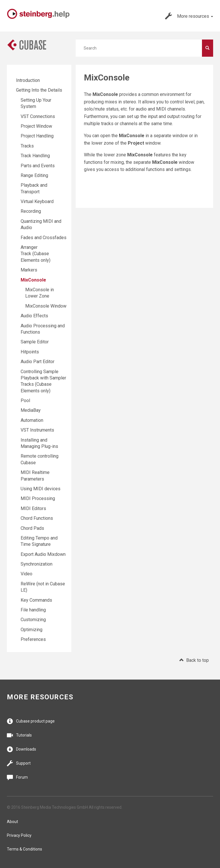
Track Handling (35, 156)
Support (19, 763)
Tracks (27, 146)
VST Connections (38, 116)
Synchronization (37, 564)
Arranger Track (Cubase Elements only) (36, 254)
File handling (33, 610)
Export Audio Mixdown (43, 554)
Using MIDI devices (41, 489)
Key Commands (36, 600)
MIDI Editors (33, 508)
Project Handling (37, 136)
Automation (32, 420)
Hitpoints (30, 352)
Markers (29, 270)
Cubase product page (31, 721)
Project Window (36, 126)
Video (26, 574)
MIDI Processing (38, 498)
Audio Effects (34, 316)
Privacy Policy (19, 835)
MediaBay (31, 410)
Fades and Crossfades (44, 238)
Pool (25, 400)
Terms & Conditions (24, 849)
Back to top (194, 660)
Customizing (33, 620)
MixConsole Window (46, 306)
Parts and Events (38, 166)
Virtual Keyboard (37, 201)
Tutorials (19, 735)
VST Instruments (37, 430)
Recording (31, 211)
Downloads (21, 749)
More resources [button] (189, 16)
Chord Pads (32, 528)
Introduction (28, 80)
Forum (17, 777)
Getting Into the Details (39, 90)
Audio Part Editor (38, 362)
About (12, 822)
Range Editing (34, 175)
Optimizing (32, 630)
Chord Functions (37, 518)
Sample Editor (35, 342)
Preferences (33, 639)
